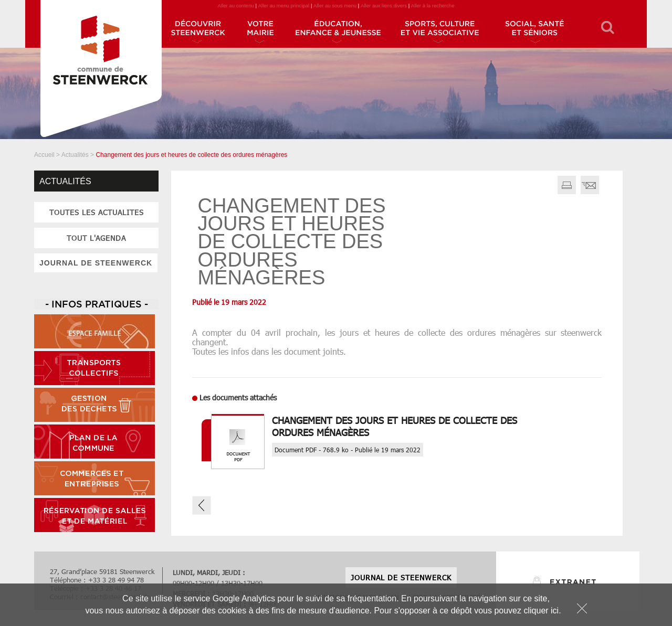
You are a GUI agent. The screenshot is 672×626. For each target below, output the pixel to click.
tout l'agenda (96, 238)
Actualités (75, 155)
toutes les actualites (97, 212)
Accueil (44, 155)
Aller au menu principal (284, 6)
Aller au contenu (235, 6)
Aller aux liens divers (384, 6)
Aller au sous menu (335, 6)
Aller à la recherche (433, 6)
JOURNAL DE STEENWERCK (96, 263)
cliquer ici (541, 611)
